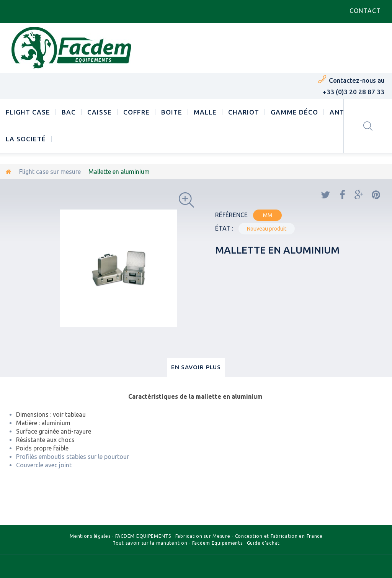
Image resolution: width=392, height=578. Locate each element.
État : (224, 228)
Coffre (136, 112)
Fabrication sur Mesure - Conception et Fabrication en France (249, 536)
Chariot (244, 112)
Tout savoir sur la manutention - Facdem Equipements (178, 543)
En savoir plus (196, 367)
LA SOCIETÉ (26, 139)
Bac (69, 112)
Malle (205, 112)
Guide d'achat (263, 543)
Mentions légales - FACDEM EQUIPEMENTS (120, 536)
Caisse (100, 112)
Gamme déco (294, 112)
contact (365, 11)
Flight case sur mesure (50, 172)
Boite (172, 112)
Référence (231, 215)
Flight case (28, 112)
